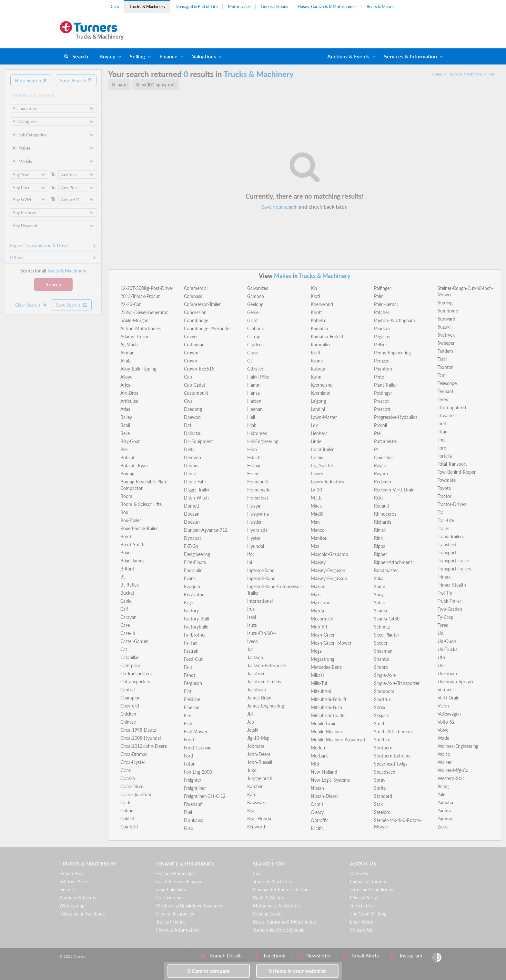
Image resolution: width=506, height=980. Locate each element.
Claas (126, 770)
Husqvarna (258, 514)
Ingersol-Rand (261, 570)
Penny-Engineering (392, 353)
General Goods (274, 6)
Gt (250, 361)
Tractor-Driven (452, 504)
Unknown (447, 673)
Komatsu (319, 328)
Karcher (255, 786)
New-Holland (324, 772)
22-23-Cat (131, 304)
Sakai (379, 578)
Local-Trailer (322, 449)
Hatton (254, 401)
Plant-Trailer (385, 385)
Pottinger (383, 393)
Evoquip (192, 586)
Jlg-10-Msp (258, 738)
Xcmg (443, 786)
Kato (252, 794)
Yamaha (445, 802)
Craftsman (194, 345)
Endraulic (193, 570)
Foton (190, 764)
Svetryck (446, 335)
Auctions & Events (78, 898)
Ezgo (189, 603)
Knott (316, 312)
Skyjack (381, 715)
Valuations (204, 56)
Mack (316, 506)
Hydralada (257, 530)
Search (80, 56)
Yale (441, 794)
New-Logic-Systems (330, 780)
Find (491, 74)
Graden (254, 345)
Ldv (314, 425)
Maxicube (320, 603)
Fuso (189, 828)
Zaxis (443, 827)
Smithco (382, 740)
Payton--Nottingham (395, 320)
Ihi (250, 562)
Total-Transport (452, 464)
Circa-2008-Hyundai (141, 738)
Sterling (445, 303)
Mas (315, 546)
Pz (376, 449)
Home (437, 74)
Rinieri (380, 530)
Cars (115, 6)
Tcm (442, 375)
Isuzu (252, 625)
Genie (253, 312)
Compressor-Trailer (202, 304)
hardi (122, 85)
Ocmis (317, 804)
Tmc (442, 440)
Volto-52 (446, 722)
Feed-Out (193, 659)
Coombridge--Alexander (207, 328)
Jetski (253, 730)
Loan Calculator (172, 890)
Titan (443, 432)
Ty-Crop (445, 617)
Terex (443, 399)
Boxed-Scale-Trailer (139, 528)
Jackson (255, 657)
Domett (192, 506)
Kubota (318, 369)
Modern (319, 748)
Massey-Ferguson (328, 570)
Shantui (382, 659)
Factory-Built (197, 619)
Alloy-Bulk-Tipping (138, 369)
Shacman (383, 651)
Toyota (444, 488)
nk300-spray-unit (159, 85)
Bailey (126, 417)
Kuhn (316, 377)
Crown (191, 361)
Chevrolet (130, 706)
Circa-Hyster (133, 762)
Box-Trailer (131, 520)
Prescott (382, 409)
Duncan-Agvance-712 (206, 530)
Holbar (254, 465)
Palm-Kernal (386, 304)
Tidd (442, 424)
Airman (127, 353)
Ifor (251, 554)
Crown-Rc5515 (199, 369)
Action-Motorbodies (141, 328)
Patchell (382, 312)
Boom (126, 496)
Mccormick (322, 619)
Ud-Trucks (447, 649)
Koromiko (320, 345)
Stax (378, 804)
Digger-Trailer (197, 490)
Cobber (128, 811)
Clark (125, 802)
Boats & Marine (381, 6)
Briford (127, 569)
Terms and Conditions (371, 890)
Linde (316, 441)
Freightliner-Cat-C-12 (205, 796)
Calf (124, 609)
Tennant (445, 391)
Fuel (188, 812)
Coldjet (127, 819)
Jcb (251, 722)
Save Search (76, 80)
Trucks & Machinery (147, 6)
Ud (440, 633)
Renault (382, 506)
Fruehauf (193, 804)
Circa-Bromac (134, 754)
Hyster (254, 538)
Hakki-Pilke (258, 377)
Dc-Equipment (198, 441)
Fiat (188, 691)
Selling (137, 56)
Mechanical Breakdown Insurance (190, 906)
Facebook (270, 956)
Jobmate (256, 746)
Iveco (253, 641)
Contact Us (361, 930)
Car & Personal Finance (179, 881)
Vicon (443, 706)
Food (189, 740)
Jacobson (257, 690)
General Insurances (175, 914)
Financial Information (177, 930)
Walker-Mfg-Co (453, 770)
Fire (188, 715)
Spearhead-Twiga (391, 764)
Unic (442, 665)
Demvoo (192, 457)
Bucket (127, 593)
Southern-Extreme (392, 756)
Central (127, 690)
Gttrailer (255, 369)
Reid (378, 498)
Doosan (192, 514)
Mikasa (318, 675)
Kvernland (321, 393)
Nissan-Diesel (324, 796)
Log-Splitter (322, 465)
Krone (317, 361)
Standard (383, 796)
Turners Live (362, 906)
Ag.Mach (129, 345)
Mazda (317, 611)
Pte (377, 433)
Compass (193, 296)
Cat (124, 649)
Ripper (380, 554)
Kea (251, 811)
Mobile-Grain (324, 723)
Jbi (250, 714)
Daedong (193, 409)
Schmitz (382, 627)
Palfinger (383, 288)
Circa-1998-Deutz (138, 730)
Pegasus (382, 337)
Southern (383, 748)
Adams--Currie (135, 337)
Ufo (441, 657)
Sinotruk (382, 699)
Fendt (190, 675)
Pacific (317, 828)
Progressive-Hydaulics (396, 417)
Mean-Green (323, 635)
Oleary (317, 812)
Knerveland (322, 304)
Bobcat (127, 457)
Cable (126, 601)
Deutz (190, 474)
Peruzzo (382, 361)
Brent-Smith (132, 544)
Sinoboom (384, 691)
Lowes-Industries (327, 482)
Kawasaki (256, 802)
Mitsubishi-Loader (328, 715)
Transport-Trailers (454, 569)
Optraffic (320, 820)
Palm (379, 296)
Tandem (445, 351)
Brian (126, 553)
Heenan (255, 409)
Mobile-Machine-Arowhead (338, 740)
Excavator (194, 594)
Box (124, 512)
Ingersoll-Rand (261, 578)
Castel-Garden (134, 641)
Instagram (406, 956)
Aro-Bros (129, 393)
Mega (316, 651)
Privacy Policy (363, 898)
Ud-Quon (447, 641)
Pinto (379, 377)
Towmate (447, 480)
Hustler (254, 522)
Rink (378, 538)
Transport (447, 553)
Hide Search (31, 80)
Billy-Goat (130, 441)
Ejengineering (197, 554)
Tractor (445, 496)
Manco (318, 530)
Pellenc (381, 345)
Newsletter (314, 956)
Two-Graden (450, 609)
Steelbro (382, 812)
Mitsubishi (321, 691)
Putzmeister (386, 441)
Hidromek (257, 433)
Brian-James (132, 561)
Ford (188, 756)
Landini (318, 409)
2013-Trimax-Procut (140, 296)
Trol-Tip (445, 593)
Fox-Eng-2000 (198, 772)
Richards (383, 522)
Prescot (381, 401)
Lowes (317, 474)
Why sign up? (73, 906)
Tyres (443, 625)
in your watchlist (297, 971)
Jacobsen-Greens (264, 682)
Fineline (192, 707)
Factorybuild (196, 627)
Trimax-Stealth (452, 585)
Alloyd (126, 377)
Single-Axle (385, 675)
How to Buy (71, 873)
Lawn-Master (324, 417)
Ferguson (193, 683)
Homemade (259, 490)
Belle (125, 433)
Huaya (254, 506)
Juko (252, 770)
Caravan (128, 617)
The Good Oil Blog (368, 914)
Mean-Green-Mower (331, 643)
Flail (188, 723)
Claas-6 (128, 778)
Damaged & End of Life (197, 6)
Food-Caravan (198, 748)
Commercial (196, 288)
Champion (131, 698)
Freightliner (195, 788)
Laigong (318, 401)
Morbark (319, 756)
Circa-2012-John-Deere (144, 746)
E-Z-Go (191, 546)
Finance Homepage (175, 873)
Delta (189, 449)
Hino (252, 449)
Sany (379, 594)
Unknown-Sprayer (456, 682)
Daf (188, 425)
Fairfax (191, 643)
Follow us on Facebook (82, 914)
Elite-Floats (195, 562)
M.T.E (316, 498)
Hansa (253, 393)
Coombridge (196, 320)
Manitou (319, 538)
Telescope (447, 383)
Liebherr (319, 433)
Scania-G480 (387, 619)
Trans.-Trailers (451, 536)
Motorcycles (239, 6)
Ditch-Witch (196, 498)
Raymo (381, 474)
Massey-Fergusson (329, 578)
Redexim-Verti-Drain (394, 490)
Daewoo (192, 417)
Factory (191, 611)
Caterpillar (130, 665)
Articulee (129, 401)
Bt (123, 577)
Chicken (128, 714)
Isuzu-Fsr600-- (262, 633)
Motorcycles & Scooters (277, 906)
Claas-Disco (132, 786)
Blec (125, 449)
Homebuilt (258, 482)
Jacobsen (256, 673)
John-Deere (259, 754)
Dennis (191, 465)
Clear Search (31, 305)
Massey (318, 562)
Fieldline (192, 699)
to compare (209, 971)
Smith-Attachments (393, 732)
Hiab (252, 425)
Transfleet (447, 544)
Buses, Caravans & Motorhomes (327, 6)
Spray (380, 780)
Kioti (315, 296)
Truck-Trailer (449, 601)
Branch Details (221, 956)
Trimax (444, 577)
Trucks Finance (171, 922)
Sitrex (380, 707)
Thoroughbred (452, 407)
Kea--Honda (259, 819)
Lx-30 (316, 490)
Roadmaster (386, 570)
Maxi (316, 594)
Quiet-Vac (384, 457)
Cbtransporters (135, 682)
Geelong (255, 304)
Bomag (127, 474)
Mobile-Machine (327, 732)
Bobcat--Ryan (134, 465)
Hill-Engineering (263, 441)
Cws (188, 401)
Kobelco (319, 320)
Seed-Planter (387, 635)
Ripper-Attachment (393, 562)
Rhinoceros (385, 514)
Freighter (193, 780)
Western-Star (451, 778)
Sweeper (446, 343)
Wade (443, 738)
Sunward (446, 319)
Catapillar (130, 657)
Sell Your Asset (74, 881)
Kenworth (257, 827)
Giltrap (254, 337)
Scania (380, 611)
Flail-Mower (196, 732)
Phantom (383, 369)
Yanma (444, 811)
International (260, 601)
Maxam (318, 586)
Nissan (317, 788)
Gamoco (256, 296)
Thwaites (446, 416)
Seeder (381, 643)
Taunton (446, 367)
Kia (314, 288)
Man (315, 522)
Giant (253, 320)
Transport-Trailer (453, 561)
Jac (250, 649)
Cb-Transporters (136, 673)
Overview (359, 873)
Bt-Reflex (130, 585)
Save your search (280, 207)
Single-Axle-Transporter (397, 683)
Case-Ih (128, 633)
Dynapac (193, 538)
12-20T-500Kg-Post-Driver (147, 288)
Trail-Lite (446, 520)
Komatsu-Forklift (327, 337)
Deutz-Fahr (195, 482)
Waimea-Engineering (458, 746)
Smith (380, 723)
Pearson (382, 328)
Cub (188, 377)
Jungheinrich (260, 778)
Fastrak (191, 651)
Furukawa (194, 820)
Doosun (192, 522)
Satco (380, 603)
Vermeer (446, 690)
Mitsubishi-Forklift (329, 699)
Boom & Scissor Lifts (141, 504)
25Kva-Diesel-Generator (144, 312)
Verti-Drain (449, 698)
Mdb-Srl (319, 627)
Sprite (380, 788)
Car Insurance (170, 898)
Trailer (443, 528)
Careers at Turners (368, 881)
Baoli (125, 425)
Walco (444, 754)
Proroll (380, 425)
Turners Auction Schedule (279, 930)
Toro (442, 448)
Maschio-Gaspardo (329, 554)
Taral (442, 359)
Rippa (380, 546)
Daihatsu (193, 433)
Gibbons (255, 328)
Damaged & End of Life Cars (281, 890)
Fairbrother (195, 635)
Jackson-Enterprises (267, 665)
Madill (317, 514)
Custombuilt (196, 393)
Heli (251, 417)
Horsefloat (258, 498)
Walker (445, 762)
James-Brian (259, 698)
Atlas (125, 409)
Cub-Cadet (195, 385)
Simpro (381, 667)
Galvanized (258, 288)
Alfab (126, 361)
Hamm (254, 385)
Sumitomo (448, 311)
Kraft (316, 353)
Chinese (128, 722)
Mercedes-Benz (326, 667)
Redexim (383, 482)
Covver (191, 337)
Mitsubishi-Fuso (326, 707)
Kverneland (322, 385)
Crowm (191, 353)
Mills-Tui (319, 683)
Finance (168, 56)
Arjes (125, 385)
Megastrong (323, 659)
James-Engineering (266, 706)
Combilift (129, 827)
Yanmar (445, 819)
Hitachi (254, 457)
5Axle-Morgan (134, 320)
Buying (107, 56)
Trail (441, 512)
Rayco (380, 465)
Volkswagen (449, 714)
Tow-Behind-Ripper (457, 472)
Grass (253, 353)
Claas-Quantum (136, 794)
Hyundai (256, 546)
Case (125, 625)
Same (379, 586)
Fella (188, 667)
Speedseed (385, 772)
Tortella (445, 456)
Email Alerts (361, 922)
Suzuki (444, 327)
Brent (126, 536)
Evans (190, 578)
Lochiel (318, 457)
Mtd (315, 764)
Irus (251, 609)
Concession (195, 312)
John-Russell (260, 762)
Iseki (252, 617)
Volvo (443, 730)
